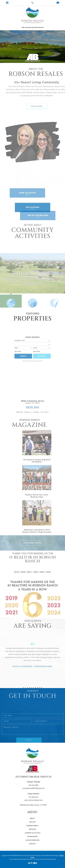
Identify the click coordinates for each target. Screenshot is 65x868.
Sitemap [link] (38, 856)
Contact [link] (32, 844)
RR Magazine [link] (32, 837)
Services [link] (32, 829)
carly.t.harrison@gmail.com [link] (34, 800)
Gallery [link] (32, 822)
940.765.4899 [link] (34, 785)
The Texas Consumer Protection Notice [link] (45, 859)
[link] (33, 3)
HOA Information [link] (32, 840)
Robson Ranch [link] (32, 826)
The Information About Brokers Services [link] (21, 859)
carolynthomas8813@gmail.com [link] (34, 788)
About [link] (32, 819)
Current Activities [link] (33, 833)
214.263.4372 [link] (34, 797)
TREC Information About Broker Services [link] (33, 28)
